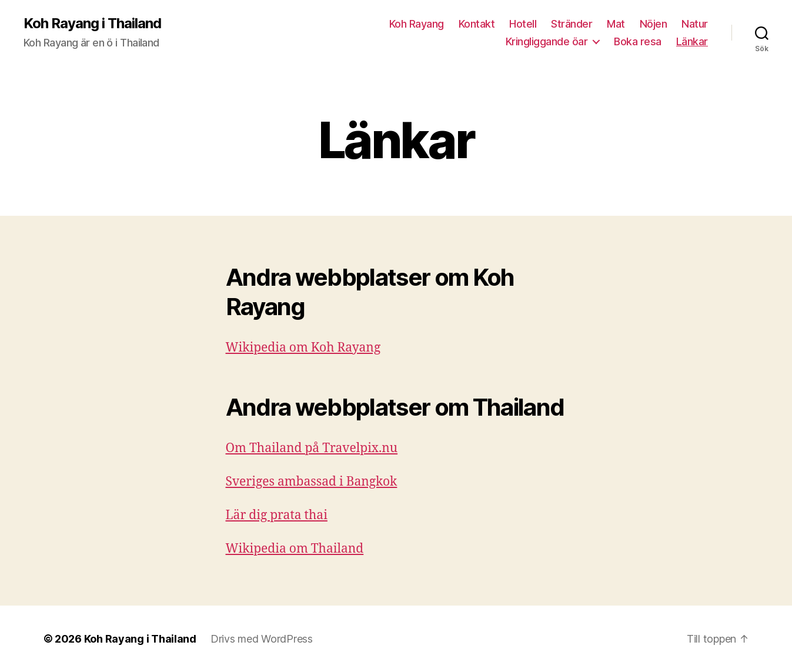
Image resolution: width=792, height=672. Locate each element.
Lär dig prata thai (277, 515)
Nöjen (654, 24)
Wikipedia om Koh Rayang (303, 348)
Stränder (572, 24)
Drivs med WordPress (262, 639)
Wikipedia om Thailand (295, 549)
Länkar (692, 41)
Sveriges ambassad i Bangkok (312, 482)
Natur (695, 24)
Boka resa (638, 41)
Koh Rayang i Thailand (92, 24)
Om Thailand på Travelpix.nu (312, 448)
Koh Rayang (417, 24)
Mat (616, 24)
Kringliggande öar (547, 41)
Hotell (523, 24)
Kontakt (477, 24)
